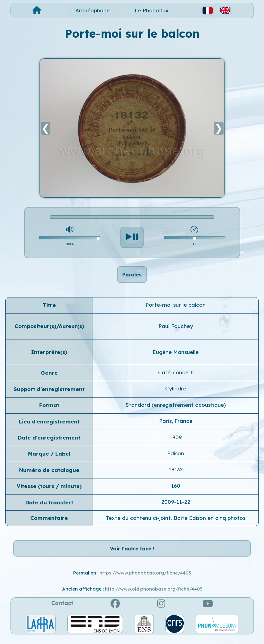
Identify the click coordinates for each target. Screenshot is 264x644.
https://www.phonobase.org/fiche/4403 (145, 580)
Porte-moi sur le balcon (176, 308)
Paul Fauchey (176, 329)
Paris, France (176, 424)
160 (176, 489)
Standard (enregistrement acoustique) (176, 408)
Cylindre (176, 392)
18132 (176, 473)
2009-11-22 (176, 505)
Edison (176, 457)
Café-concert (176, 376)
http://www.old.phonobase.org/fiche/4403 (154, 596)
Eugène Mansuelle (176, 355)
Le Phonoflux (152, 10)
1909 (176, 441)
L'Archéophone (90, 10)
